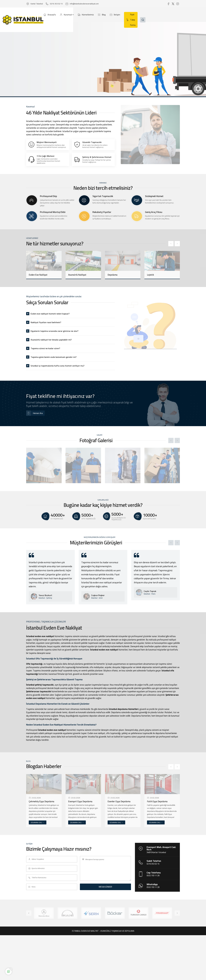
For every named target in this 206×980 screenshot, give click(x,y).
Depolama (113, 275)
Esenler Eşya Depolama (119, 801)
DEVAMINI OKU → (38, 822)
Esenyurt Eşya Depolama (80, 801)
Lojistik (150, 275)
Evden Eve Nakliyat (38, 275)
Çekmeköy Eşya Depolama (42, 801)
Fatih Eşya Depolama (157, 801)
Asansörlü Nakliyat (77, 275)
